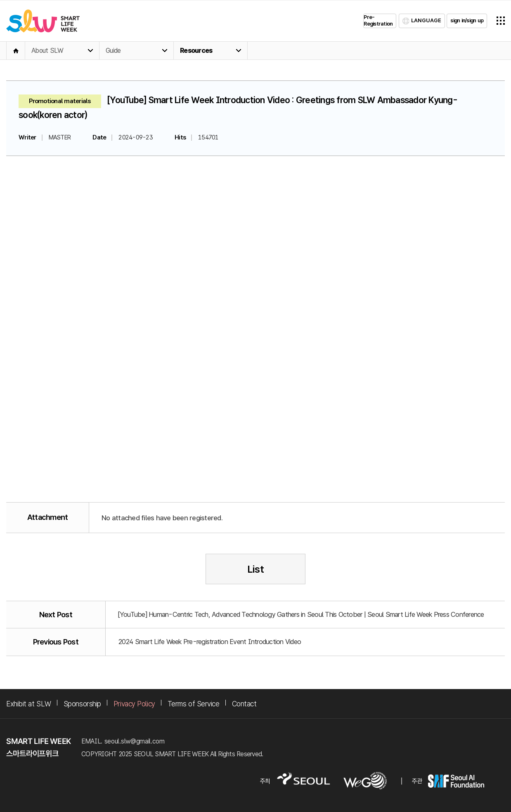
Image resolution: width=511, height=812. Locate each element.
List (256, 569)
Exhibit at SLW (29, 704)
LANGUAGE (426, 20)
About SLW (47, 51)
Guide (113, 51)
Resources (196, 51)
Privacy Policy (134, 704)
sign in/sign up (467, 20)
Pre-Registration (378, 20)
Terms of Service (194, 704)
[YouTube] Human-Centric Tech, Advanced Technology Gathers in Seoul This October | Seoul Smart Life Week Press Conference (301, 614)
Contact (244, 704)
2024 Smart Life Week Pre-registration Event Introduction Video (210, 642)
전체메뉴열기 (501, 21)
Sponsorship (82, 704)
